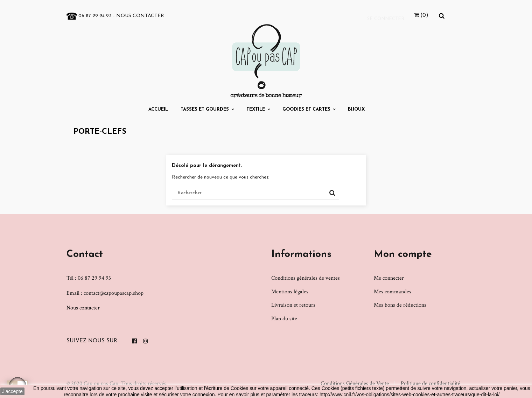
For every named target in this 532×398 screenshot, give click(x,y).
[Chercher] (255, 193)
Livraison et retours (293, 305)
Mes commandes (393, 292)
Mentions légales (290, 292)
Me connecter (389, 278)
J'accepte (12, 391)
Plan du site (284, 319)
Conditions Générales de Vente (355, 383)
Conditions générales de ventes (306, 278)
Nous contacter (140, 16)
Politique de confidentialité (430, 383)
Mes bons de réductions (400, 305)
